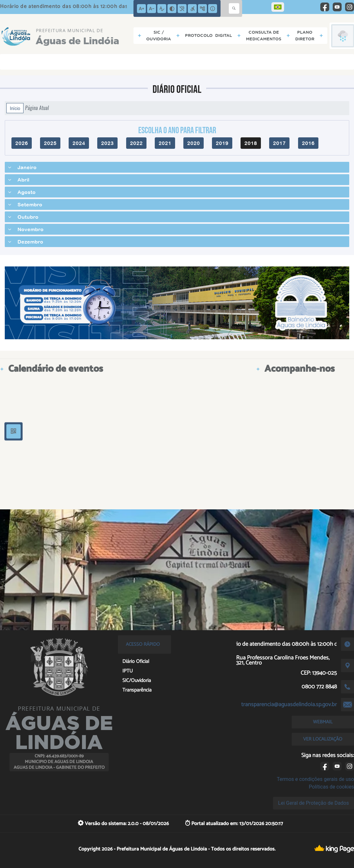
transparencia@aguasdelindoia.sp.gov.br (289, 705)
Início (15, 108)
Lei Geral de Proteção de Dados (313, 803)
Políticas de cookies (331, 787)
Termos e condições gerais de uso (315, 779)
